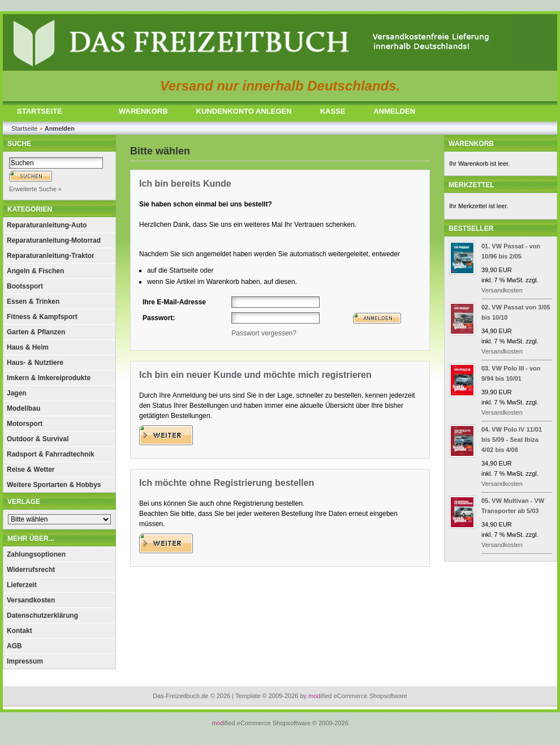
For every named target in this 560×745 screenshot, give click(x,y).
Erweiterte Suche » (35, 189)
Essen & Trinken (33, 302)
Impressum (25, 661)
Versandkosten (31, 600)
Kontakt (20, 631)
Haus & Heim (28, 347)
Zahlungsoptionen (36, 554)
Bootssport (25, 286)
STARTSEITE (40, 111)
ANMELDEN (394, 111)
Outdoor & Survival (38, 439)
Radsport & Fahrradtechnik (51, 454)
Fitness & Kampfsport (42, 317)
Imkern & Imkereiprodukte (49, 378)
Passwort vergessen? (264, 333)
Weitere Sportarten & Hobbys (54, 485)
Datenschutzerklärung (42, 615)
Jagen (17, 393)
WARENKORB (143, 111)
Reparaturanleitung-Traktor (51, 256)
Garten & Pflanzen (36, 332)
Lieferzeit (22, 585)
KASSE (333, 111)
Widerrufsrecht (31, 570)
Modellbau (23, 408)
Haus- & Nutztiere (35, 363)
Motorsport (25, 424)
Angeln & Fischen (35, 271)
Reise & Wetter (31, 470)
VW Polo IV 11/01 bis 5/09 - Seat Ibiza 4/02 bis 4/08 (512, 440)
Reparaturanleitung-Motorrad (54, 240)
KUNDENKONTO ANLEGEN (244, 111)
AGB (14, 646)
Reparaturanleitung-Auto (47, 225)
